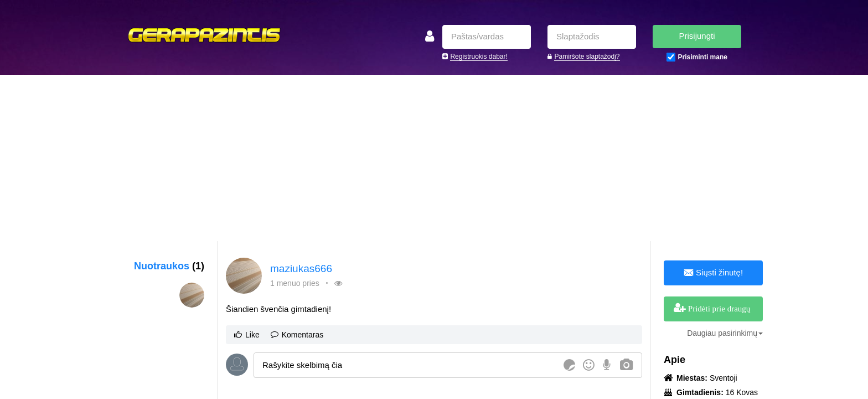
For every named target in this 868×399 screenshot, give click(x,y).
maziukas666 (301, 268)
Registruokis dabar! (479, 57)
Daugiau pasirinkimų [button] (725, 333)
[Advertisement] (434, 158)
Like (247, 335)
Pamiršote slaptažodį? (587, 57)
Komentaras (297, 335)
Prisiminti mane (703, 57)
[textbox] (407, 365)
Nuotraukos (169, 266)
